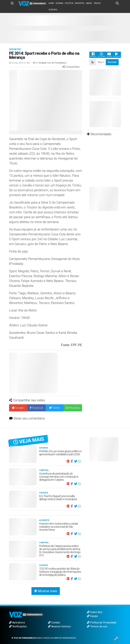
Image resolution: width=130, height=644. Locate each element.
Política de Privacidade (102, 623)
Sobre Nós (95, 612)
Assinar (112, 62)
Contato (54, 623)
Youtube (109, 55)
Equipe (92, 616)
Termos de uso (97, 626)
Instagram (101, 55)
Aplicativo (117, 55)
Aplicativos (17, 623)
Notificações (18, 626)
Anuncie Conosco (59, 626)
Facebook (93, 55)
